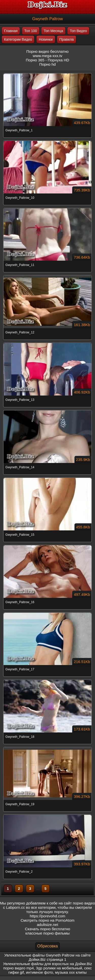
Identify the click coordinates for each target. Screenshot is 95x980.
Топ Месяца (53, 31)
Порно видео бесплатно (48, 51)
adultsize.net (47, 925)
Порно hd (48, 64)
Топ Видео (78, 31)
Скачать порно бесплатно (48, 929)
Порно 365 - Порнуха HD (48, 60)
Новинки (46, 39)
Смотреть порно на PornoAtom (48, 920)
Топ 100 (31, 31)
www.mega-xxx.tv (48, 56)
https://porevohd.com (47, 916)
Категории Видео (18, 39)
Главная (11, 31)
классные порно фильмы (47, 933)
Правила (66, 39)
